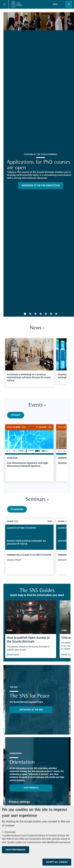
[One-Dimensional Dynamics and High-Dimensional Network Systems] (29, 449)
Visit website (31, 788)
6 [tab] (51, 314)
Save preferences (16, 850)
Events (37, 405)
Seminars (37, 498)
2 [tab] (30, 314)
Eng (55, 4)
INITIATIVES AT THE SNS (31, 710)
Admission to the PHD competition (41, 185)
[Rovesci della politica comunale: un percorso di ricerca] (29, 545)
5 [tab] (46, 314)
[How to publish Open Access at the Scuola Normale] (31, 630)
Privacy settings (19, 802)
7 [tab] (56, 314)
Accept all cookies (57, 862)
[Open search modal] (69, 4)
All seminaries (17, 508)
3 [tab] (35, 314)
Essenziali (10, 832)
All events (16, 415)
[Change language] (61, 4)
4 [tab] (41, 314)
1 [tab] (25, 314)
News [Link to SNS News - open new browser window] (37, 328)
